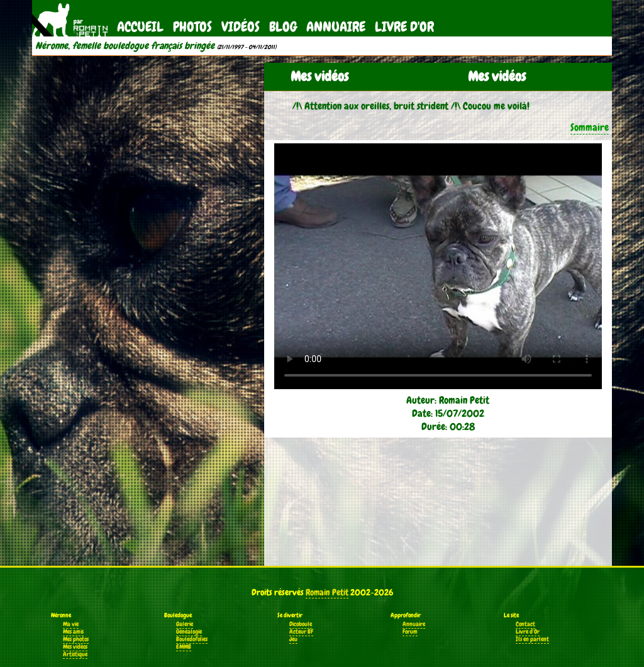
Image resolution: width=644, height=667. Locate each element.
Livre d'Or (404, 27)
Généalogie (189, 632)
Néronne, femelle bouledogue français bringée (125, 46)
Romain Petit (327, 592)
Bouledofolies (192, 639)
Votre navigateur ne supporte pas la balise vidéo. (438, 266)
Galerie (185, 624)
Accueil (140, 27)
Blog (283, 27)
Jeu (293, 639)
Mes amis (73, 632)
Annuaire (336, 27)
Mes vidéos (75, 647)
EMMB (184, 647)
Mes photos (76, 639)
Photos (192, 27)
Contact (525, 624)
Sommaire (590, 127)
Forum (410, 632)
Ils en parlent (532, 639)
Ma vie (71, 624)
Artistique (75, 654)
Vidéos (241, 27)
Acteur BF (301, 632)
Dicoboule (301, 624)
